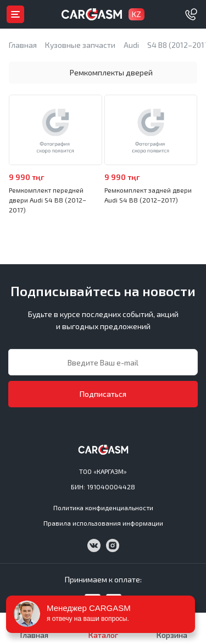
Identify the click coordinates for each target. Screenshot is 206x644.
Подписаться (103, 394)
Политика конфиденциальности (103, 507)
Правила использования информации (103, 523)
